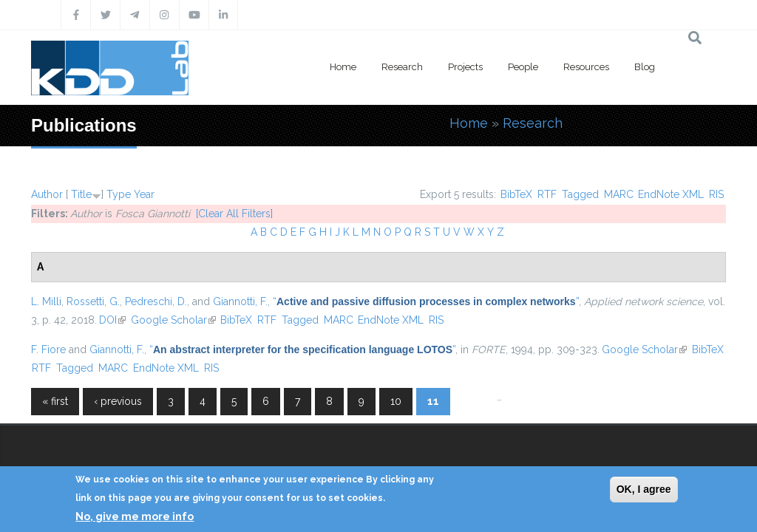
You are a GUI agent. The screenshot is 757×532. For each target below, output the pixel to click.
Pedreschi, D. (156, 301)
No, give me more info (135, 516)
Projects (465, 67)
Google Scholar (173, 320)
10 (396, 401)
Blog (645, 67)
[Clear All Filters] (234, 214)
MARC (619, 194)
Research (402, 67)
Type (119, 194)
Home (343, 67)
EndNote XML (671, 194)
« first (55, 401)
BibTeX (516, 194)
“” (426, 301)
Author (47, 194)
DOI (112, 320)
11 (433, 401)
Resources (586, 67)
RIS (716, 194)
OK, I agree (644, 489)
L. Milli (46, 301)
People (523, 67)
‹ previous (118, 401)
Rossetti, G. (93, 301)
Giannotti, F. (240, 301)
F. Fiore (48, 349)
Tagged (580, 194)
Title (81, 194)
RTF (547, 194)
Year (144, 194)
